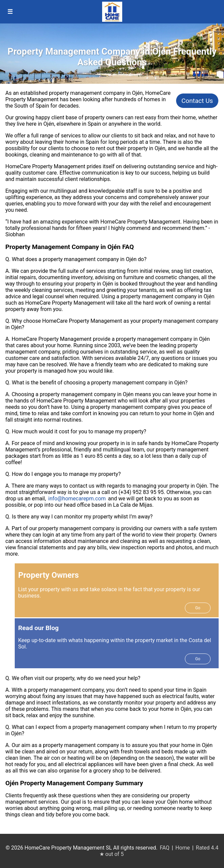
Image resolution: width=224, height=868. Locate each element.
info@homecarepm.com (77, 499)
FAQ (165, 848)
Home (183, 848)
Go (198, 608)
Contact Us (197, 101)
